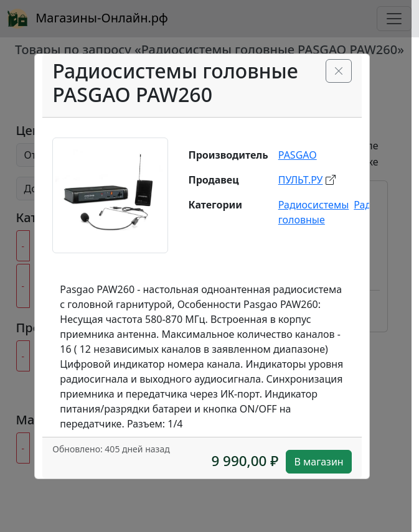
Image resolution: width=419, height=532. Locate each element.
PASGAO (298, 155)
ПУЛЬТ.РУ (301, 180)
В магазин (318, 462)
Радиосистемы (314, 205)
